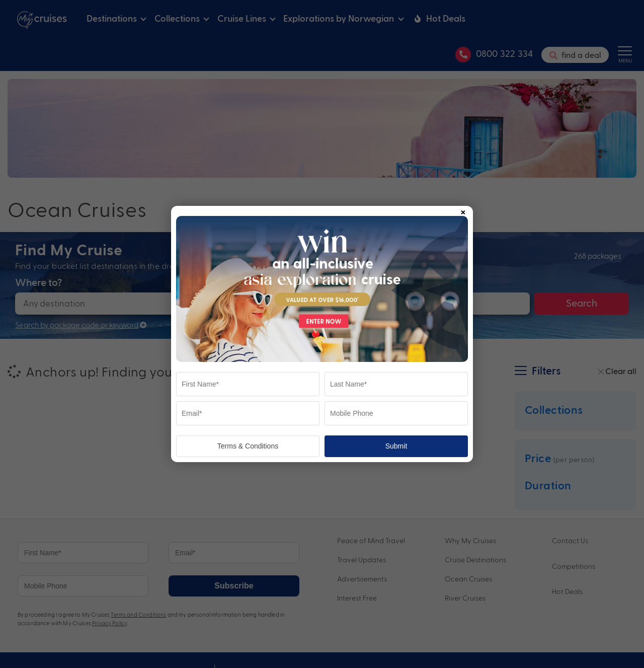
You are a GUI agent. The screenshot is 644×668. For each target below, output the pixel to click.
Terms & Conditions (248, 446)
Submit (396, 446)
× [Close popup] (463, 210)
